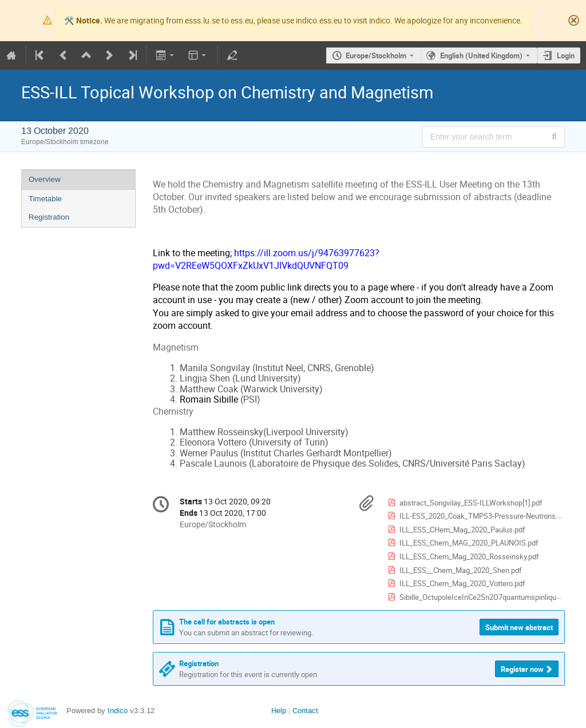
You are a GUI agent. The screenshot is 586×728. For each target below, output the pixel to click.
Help (279, 711)
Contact (305, 711)
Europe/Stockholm (376, 55)
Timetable (45, 199)
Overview (45, 179)
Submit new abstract (519, 627)
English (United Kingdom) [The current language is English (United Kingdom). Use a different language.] (481, 55)
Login (566, 55)
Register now (522, 669)
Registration (49, 217)
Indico (118, 711)
